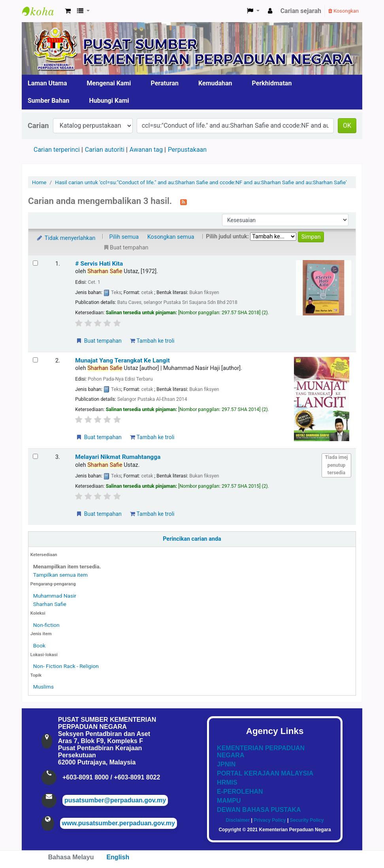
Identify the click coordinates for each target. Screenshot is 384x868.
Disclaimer (238, 820)
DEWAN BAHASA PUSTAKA (259, 810)
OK (347, 125)
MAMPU (229, 801)
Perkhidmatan (272, 83)
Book (39, 645)
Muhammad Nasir (55, 596)
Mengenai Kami (109, 83)
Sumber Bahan (48, 101)
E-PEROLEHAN (240, 792)
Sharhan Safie (50, 604)
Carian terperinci (57, 150)
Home (39, 182)
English (118, 857)
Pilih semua (124, 237)
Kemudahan (215, 83)
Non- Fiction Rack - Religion (66, 666)
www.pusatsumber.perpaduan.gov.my (119, 823)
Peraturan (165, 83)
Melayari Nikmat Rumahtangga (118, 457)
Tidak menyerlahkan (66, 238)
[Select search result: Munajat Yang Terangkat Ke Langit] (35, 360)
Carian (38, 125)
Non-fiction (46, 625)
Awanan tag (146, 150)
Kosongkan (344, 11)
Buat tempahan (98, 341)
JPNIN (226, 764)
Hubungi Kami (109, 101)
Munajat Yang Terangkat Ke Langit (122, 360)
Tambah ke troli (152, 341)
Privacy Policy (270, 820)
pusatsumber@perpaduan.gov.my (115, 800)
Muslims (43, 687)
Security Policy (307, 820)
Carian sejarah (301, 11)
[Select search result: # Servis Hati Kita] (35, 263)
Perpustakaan (187, 150)
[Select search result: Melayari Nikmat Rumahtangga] (35, 456)
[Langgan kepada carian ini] (184, 202)
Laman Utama (47, 83)
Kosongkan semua (171, 237)
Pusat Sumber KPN (42, 11)
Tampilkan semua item (60, 575)
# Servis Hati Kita (99, 264)
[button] (68, 11)
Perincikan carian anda (192, 539)
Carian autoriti (105, 150)
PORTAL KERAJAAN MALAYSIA (265, 773)
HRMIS (227, 782)
